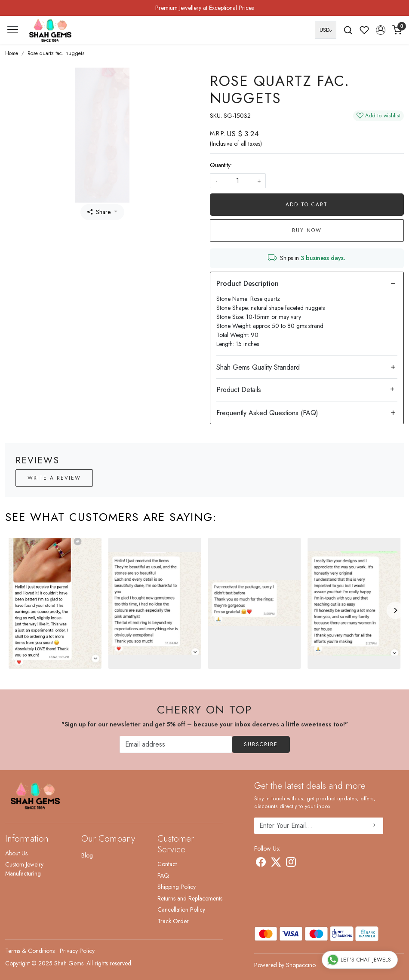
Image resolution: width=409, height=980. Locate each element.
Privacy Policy (77, 951)
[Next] (395, 610)
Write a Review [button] (54, 478)
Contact (167, 864)
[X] (276, 864)
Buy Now (307, 230)
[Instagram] (291, 864)
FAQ (163, 876)
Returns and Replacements (190, 898)
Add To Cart (307, 205)
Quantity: (221, 165)
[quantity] (238, 181)
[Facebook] (261, 864)
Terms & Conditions (30, 951)
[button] (381, 30)
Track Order (173, 921)
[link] (348, 30)
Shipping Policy (177, 887)
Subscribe (261, 744)
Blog (87, 855)
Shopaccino (301, 965)
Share (99, 212)
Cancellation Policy (181, 910)
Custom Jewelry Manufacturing (24, 869)
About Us (16, 853)
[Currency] (326, 30)
